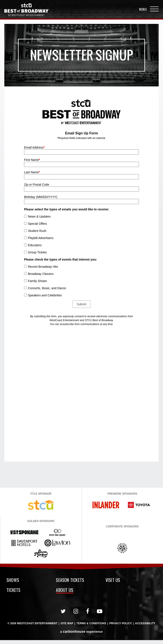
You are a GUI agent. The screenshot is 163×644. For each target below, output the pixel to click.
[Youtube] (100, 611)
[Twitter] (63, 611)
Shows (13, 580)
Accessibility (145, 623)
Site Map (67, 623)
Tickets (13, 590)
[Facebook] (88, 611)
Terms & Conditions (91, 623)
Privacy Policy (121, 623)
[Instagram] (76, 611)
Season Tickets (70, 580)
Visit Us (113, 580)
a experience (81, 632)
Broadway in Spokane (27, 10)
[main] (81, 254)
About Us (65, 590)
